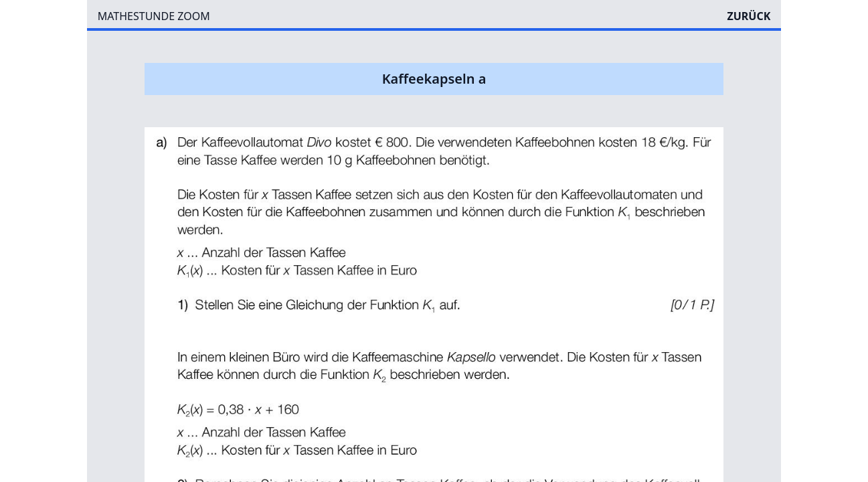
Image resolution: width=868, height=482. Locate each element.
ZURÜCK (749, 16)
